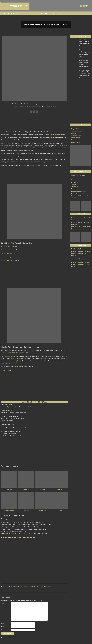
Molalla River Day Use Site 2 (10, 246)
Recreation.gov (22, 359)
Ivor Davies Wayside (7, 257)
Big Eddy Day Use (43, 511)
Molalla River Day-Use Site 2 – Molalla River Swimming (25, 589)
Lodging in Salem (6, 370)
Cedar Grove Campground (9, 253)
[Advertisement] (34, 123)
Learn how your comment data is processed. (38, 638)
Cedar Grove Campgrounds (16, 353)
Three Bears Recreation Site (10, 250)
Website (3, 630)
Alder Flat (60, 511)
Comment (4, 603)
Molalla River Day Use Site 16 (10, 260)
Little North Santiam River (9, 511)
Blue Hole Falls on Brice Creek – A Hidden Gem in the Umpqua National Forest (84, 74)
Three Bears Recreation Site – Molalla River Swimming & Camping (31, 587)
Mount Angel (9, 490)
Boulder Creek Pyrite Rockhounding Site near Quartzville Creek (84, 53)
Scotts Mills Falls (26, 490)
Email (3, 627)
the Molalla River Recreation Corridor (55, 134)
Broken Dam (26, 511)
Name (3, 623)
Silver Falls (60, 490)
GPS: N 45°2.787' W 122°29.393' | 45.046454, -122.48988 (19, 537)
